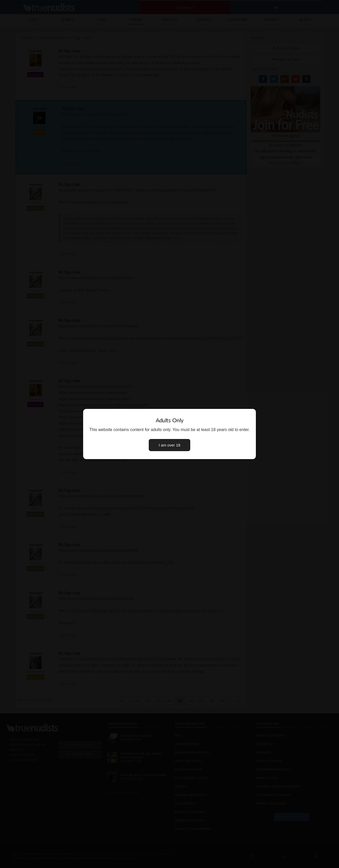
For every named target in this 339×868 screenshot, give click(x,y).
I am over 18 (170, 445)
